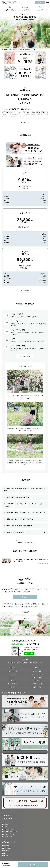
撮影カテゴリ (9, 815)
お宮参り (12, 674)
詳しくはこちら (25, 291)
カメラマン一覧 (12, 671)
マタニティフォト (37, 677)
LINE (5, 853)
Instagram (6, 846)
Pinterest (6, 856)
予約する (40, 2)
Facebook (6, 851)
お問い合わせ (37, 687)
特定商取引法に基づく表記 (11, 832)
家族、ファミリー (37, 671)
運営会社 (6, 824)
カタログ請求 (25, 618)
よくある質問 (25, 612)
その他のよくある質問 (25, 542)
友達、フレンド (12, 684)
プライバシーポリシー (10, 829)
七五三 (12, 677)
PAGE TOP (25, 659)
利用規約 (6, 827)
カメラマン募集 (8, 837)
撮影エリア (8, 819)
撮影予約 (33, 864)
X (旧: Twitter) (7, 848)
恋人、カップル (37, 681)
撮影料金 (37, 668)
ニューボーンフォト (37, 674)
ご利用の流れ (12, 668)
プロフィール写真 (37, 684)
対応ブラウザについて (10, 834)
